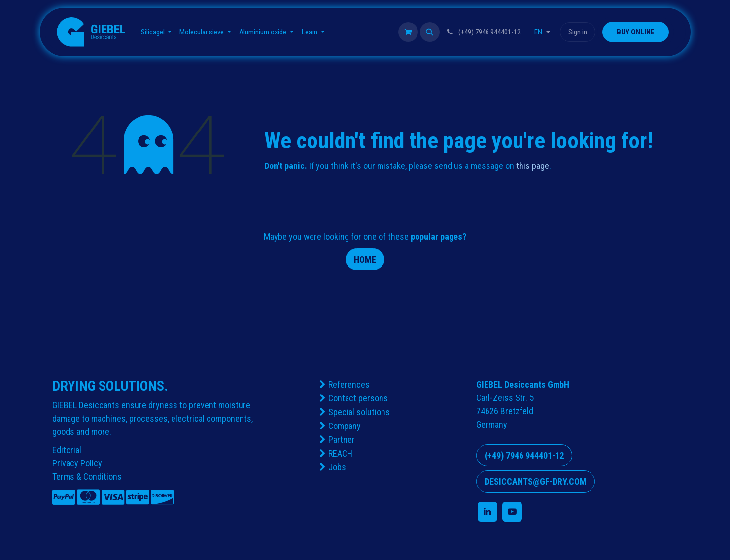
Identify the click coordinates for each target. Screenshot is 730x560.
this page (533, 166)
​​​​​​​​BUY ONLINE (636, 32)
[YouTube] (512, 512)
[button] (430, 32)
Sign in (578, 32)
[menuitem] (156, 32)
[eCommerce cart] (408, 32)
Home (365, 259)
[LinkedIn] (487, 512)
